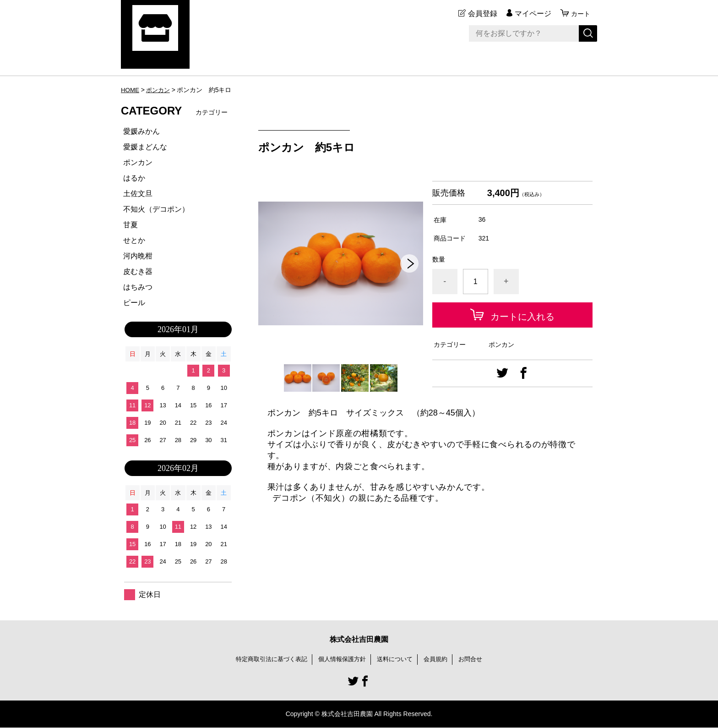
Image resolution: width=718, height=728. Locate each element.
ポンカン (160, 90)
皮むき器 (138, 271)
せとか (134, 240)
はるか (134, 178)
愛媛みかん (141, 131)
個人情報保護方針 (342, 659)
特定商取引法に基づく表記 (267, 659)
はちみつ (138, 287)
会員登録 (480, 14)
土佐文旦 (138, 194)
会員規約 (441, 659)
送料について (397, 659)
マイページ (530, 14)
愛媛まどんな (145, 147)
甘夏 (131, 225)
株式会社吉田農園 (359, 639)
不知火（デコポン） (156, 209)
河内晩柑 (138, 256)
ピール (134, 303)
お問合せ (477, 659)
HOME (131, 90)
